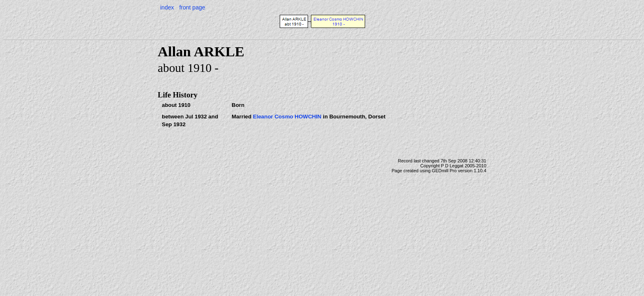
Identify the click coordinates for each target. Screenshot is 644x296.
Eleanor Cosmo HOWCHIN (287, 117)
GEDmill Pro (444, 171)
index (167, 7)
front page (192, 7)
